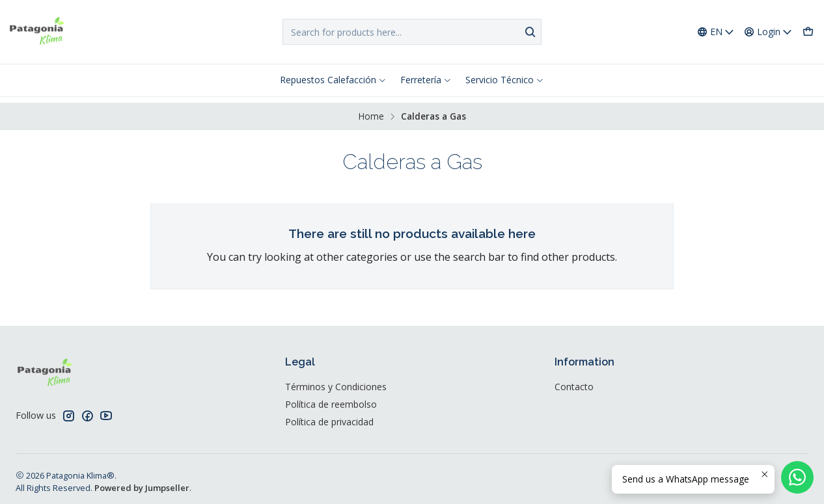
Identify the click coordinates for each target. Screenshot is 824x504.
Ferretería (426, 80)
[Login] (768, 32)
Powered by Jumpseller (142, 482)
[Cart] (808, 32)
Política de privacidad (329, 416)
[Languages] (716, 32)
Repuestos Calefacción (333, 80)
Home (371, 111)
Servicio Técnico (505, 80)
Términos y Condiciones (336, 381)
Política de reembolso (331, 398)
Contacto (574, 381)
